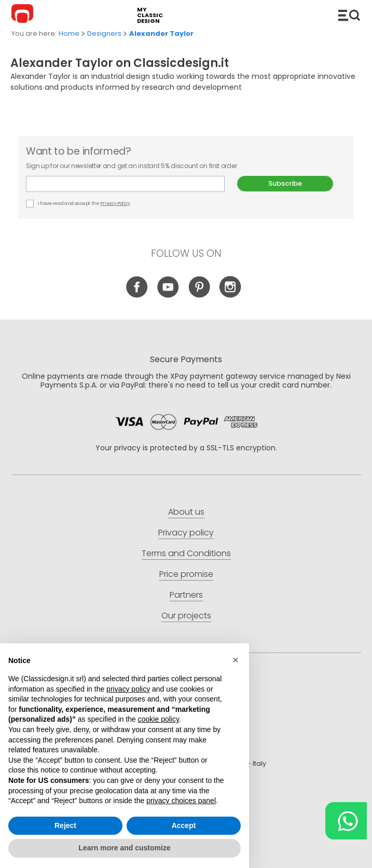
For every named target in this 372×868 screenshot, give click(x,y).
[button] (236, 660)
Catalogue (349, 15)
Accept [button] (184, 825)
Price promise (186, 574)
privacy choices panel (181, 801)
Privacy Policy (115, 203)
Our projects (186, 616)
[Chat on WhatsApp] (346, 821)
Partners (186, 595)
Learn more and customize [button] (124, 848)
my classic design (150, 15)
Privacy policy (186, 533)
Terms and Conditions (186, 553)
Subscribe (285, 183)
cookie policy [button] (159, 720)
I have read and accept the (78, 204)
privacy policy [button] (128, 689)
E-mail (125, 184)
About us (186, 512)
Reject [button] (65, 825)
